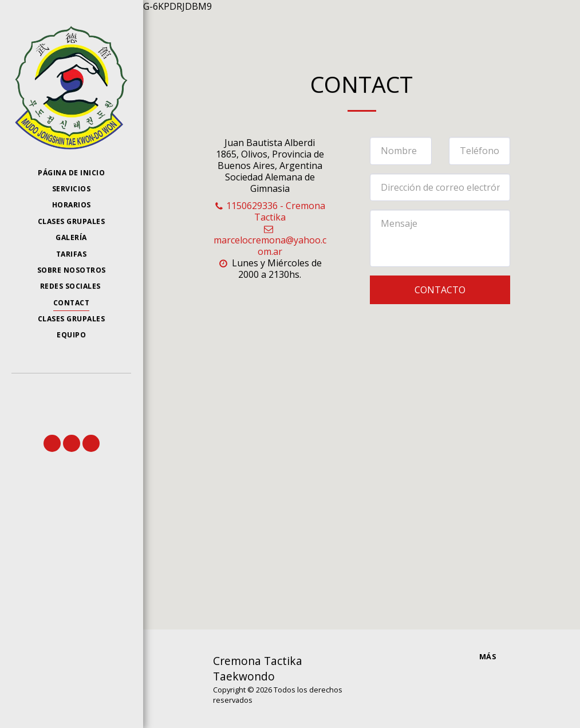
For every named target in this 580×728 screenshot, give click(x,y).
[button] (52, 443)
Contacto (440, 290)
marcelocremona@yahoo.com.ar (270, 241)
